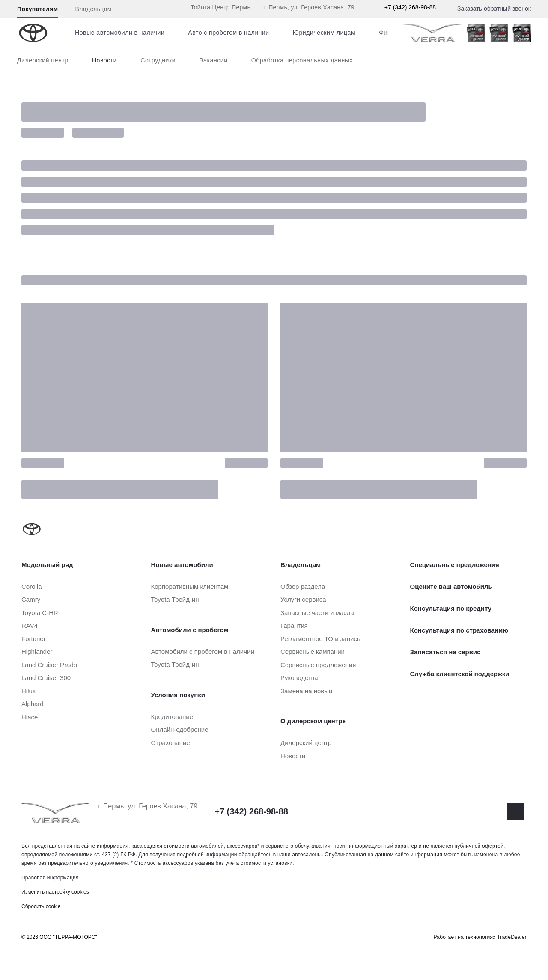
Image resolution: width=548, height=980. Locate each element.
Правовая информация (50, 878)
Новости (104, 60)
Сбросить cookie (41, 906)
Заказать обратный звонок (494, 9)
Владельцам (94, 9)
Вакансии (213, 60)
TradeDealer (512, 937)
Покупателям (38, 9)
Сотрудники (158, 60)
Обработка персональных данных (302, 60)
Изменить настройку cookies (55, 892)
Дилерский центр (43, 60)
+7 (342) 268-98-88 (410, 7)
